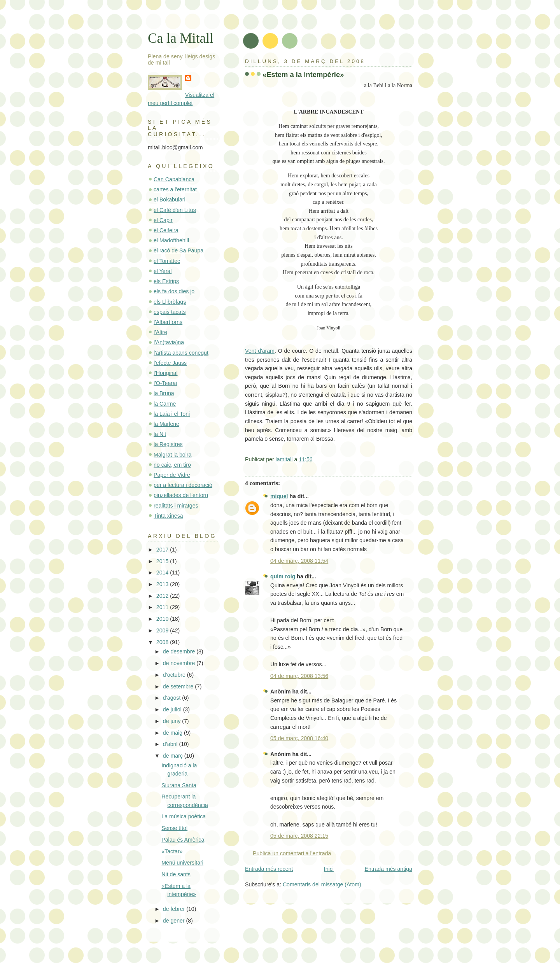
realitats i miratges (176, 506)
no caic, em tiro (172, 465)
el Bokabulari (170, 200)
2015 (163, 561)
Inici (329, 869)
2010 (163, 619)
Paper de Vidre (172, 475)
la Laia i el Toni (172, 414)
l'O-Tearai (165, 383)
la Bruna (164, 393)
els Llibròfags (170, 302)
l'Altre (160, 332)
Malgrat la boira (172, 455)
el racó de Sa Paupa (178, 250)
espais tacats (170, 312)
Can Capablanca (174, 179)
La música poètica (184, 816)
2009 (163, 630)
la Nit (160, 434)
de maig (173, 733)
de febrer (175, 909)
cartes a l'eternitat (175, 189)
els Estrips (166, 281)
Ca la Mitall (181, 38)
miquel (279, 496)
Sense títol (174, 828)
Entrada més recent (269, 869)
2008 (163, 642)
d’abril (171, 744)
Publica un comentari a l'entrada (292, 853)
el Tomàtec (167, 261)
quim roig (283, 576)
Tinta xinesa (168, 516)
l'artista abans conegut (181, 353)
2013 (163, 584)
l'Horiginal (166, 373)
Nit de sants (176, 874)
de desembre (180, 651)
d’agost (172, 698)
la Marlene (166, 424)
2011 (163, 607)
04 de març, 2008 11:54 (299, 561)
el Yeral (163, 271)
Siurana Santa (179, 785)
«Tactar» (172, 851)
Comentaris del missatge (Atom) (322, 884)
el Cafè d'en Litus (175, 210)
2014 (163, 573)
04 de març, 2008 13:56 (299, 676)
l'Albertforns (168, 322)
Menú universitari (182, 863)
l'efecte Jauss (170, 363)
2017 (163, 550)
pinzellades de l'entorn (181, 495)
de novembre (180, 663)
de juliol (173, 709)
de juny (172, 721)
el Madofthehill (171, 240)
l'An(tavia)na (169, 342)
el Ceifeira (166, 230)
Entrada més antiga (389, 869)
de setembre (179, 686)
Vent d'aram (260, 351)
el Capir (163, 220)
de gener (175, 921)
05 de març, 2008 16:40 (299, 738)
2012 (163, 596)
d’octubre (175, 675)
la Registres (168, 444)
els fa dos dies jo (174, 291)
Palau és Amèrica (183, 840)
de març (174, 756)
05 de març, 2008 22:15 (299, 836)
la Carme (165, 404)
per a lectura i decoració (183, 485)
